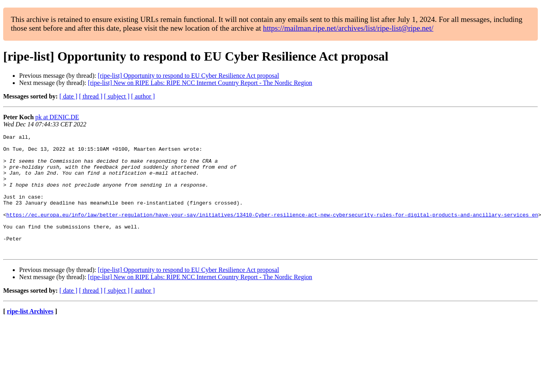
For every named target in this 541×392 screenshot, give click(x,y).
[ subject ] (117, 96)
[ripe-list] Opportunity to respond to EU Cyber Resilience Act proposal (188, 76)
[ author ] (143, 96)
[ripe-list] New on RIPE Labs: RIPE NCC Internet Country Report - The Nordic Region (200, 83)
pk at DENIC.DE (57, 117)
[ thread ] (91, 96)
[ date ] (68, 96)
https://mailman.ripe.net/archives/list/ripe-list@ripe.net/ (348, 28)
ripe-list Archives (30, 335)
